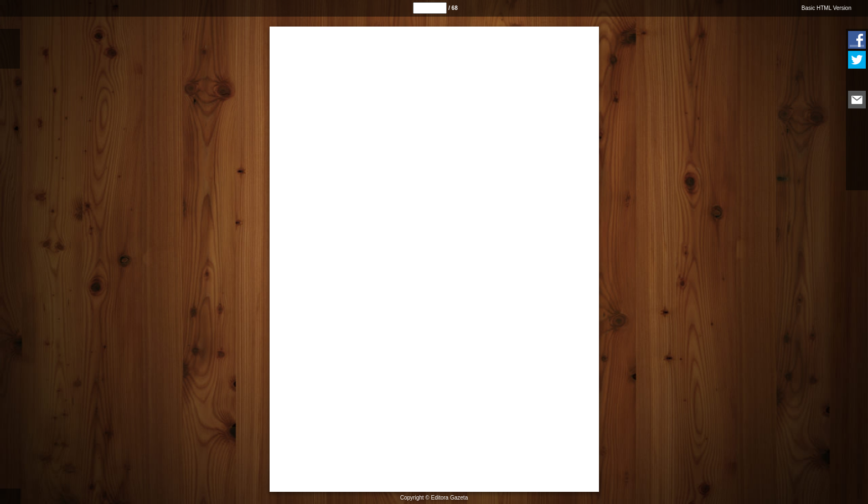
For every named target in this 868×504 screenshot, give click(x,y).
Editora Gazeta (450, 498)
